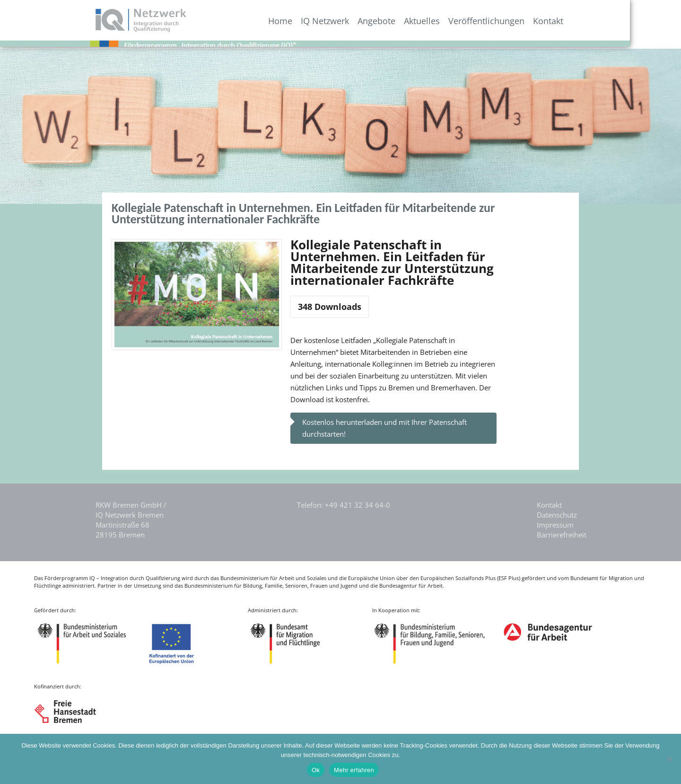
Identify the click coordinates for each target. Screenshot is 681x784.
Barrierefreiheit (562, 535)
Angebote (423, 21)
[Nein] (669, 759)
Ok (316, 770)
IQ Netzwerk (371, 21)
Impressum (555, 525)
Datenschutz (557, 515)
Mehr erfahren (354, 770)
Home (327, 21)
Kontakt (594, 21)
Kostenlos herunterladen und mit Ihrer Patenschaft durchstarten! (384, 428)
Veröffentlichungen (533, 21)
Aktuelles (468, 21)
